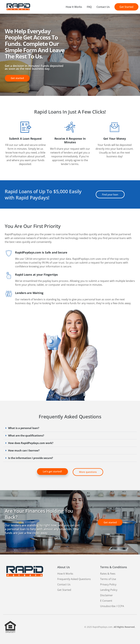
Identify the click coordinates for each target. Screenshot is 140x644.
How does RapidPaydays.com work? (31, 443)
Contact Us (103, 7)
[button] (70, 428)
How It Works (74, 7)
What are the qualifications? (26, 436)
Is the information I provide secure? (31, 458)
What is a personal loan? (24, 428)
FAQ (89, 7)
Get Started (126, 7)
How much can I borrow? (24, 451)
